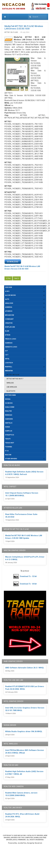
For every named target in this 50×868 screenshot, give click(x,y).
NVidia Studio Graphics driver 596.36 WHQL (24, 732)
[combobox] (38, 17)
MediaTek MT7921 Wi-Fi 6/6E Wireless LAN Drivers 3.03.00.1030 (24, 27)
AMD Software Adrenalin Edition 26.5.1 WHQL (25, 668)
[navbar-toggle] (5, 17)
